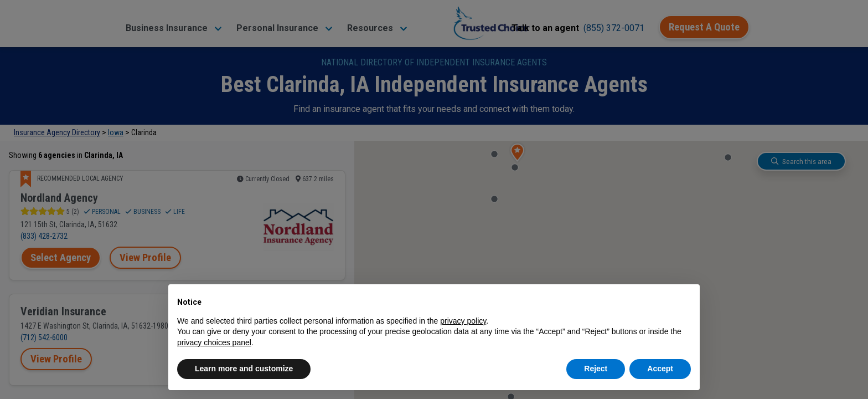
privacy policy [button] (463, 321)
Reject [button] (596, 369)
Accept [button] (660, 369)
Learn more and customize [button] (244, 369)
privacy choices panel (214, 342)
